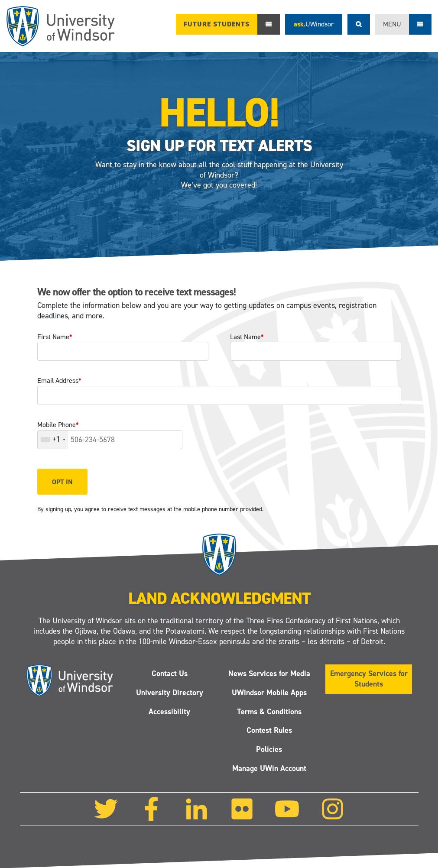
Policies (269, 749)
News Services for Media (269, 674)
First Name (55, 337)
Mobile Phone (58, 425)
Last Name (247, 337)
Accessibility (169, 711)
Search (359, 24)
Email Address (59, 381)
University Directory (169, 692)
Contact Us (169, 674)
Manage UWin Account (269, 768)
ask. (314, 24)
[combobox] (53, 440)
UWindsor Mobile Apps (269, 692)
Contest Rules (269, 730)
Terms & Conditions (269, 711)
